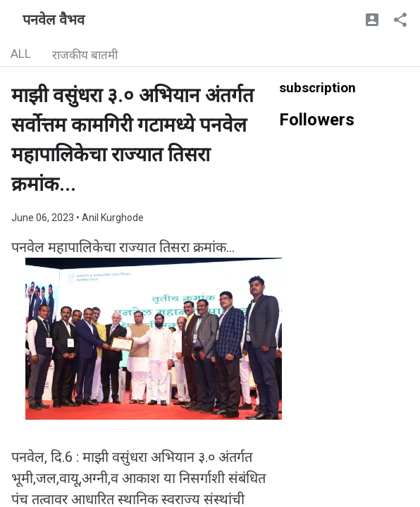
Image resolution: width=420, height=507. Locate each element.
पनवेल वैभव (54, 20)
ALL (21, 54)
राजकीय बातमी (85, 55)
